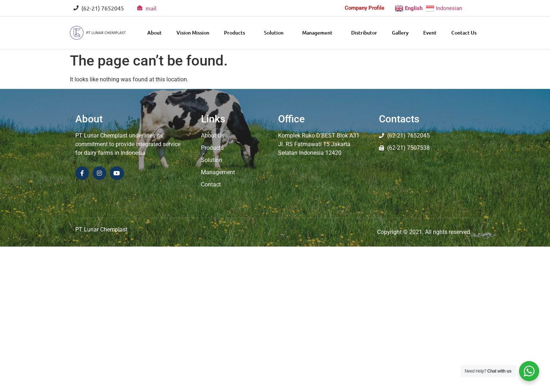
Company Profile (365, 8)
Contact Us (464, 33)
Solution (276, 33)
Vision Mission (193, 33)
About (155, 33)
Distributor (364, 33)
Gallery (400, 33)
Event (430, 33)
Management (319, 33)
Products (236, 33)
